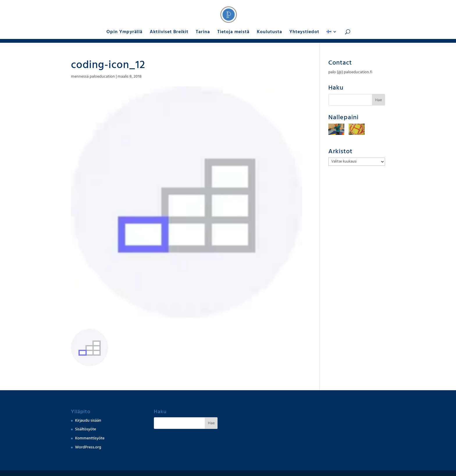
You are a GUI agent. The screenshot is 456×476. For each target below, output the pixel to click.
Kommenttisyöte (90, 438)
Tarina (203, 32)
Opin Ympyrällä (124, 32)
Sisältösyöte (85, 429)
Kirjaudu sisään (88, 420)
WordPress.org (88, 447)
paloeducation (102, 76)
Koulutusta (269, 32)
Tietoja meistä (233, 32)
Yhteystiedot (304, 32)
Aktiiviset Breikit (169, 32)
